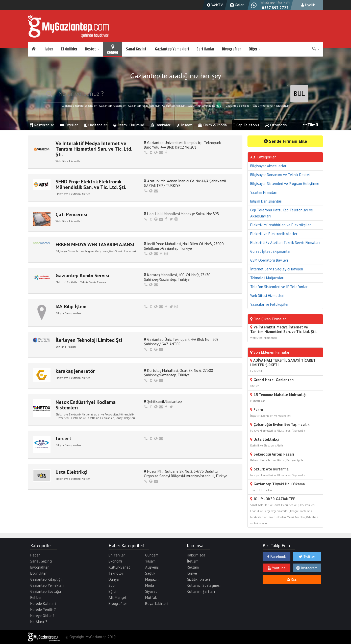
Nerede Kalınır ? (43, 604)
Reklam (193, 567)
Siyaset (151, 591)
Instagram (307, 568)
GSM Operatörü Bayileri (269, 260)
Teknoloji (116, 573)
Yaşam (150, 561)
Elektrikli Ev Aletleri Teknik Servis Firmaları (285, 243)
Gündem (152, 555)
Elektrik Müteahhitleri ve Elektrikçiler (281, 225)
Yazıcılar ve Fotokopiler (269, 304)
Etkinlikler (69, 49)
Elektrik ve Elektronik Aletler (274, 234)
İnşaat (184, 125)
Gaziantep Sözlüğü (46, 591)
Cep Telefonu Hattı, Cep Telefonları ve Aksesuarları (282, 213)
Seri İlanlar (205, 49)
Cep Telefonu (246, 125)
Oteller (69, 125)
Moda (150, 585)
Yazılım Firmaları (264, 192)
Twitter (307, 557)
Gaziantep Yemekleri (172, 49)
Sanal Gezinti (137, 49)
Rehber (113, 49)
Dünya (114, 579)
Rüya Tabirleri (156, 604)
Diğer (255, 49)
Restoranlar (42, 125)
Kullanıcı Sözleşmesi (204, 585)
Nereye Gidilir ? (42, 616)
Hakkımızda (196, 555)
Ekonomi (115, 561)
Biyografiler (232, 49)
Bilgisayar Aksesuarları (269, 166)
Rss (292, 579)
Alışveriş (152, 567)
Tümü (311, 125)
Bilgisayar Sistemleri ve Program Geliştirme (285, 184)
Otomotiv (276, 125)
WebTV (214, 5)
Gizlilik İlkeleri (198, 579)
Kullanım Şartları (201, 591)
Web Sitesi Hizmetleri (267, 296)
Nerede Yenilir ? (43, 610)
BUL (299, 93)
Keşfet (92, 49)
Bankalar (160, 125)
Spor (112, 585)
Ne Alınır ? (39, 622)
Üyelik (308, 5)
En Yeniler (117, 555)
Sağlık (150, 573)
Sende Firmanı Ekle (285, 141)
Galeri (236, 5)
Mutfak (151, 597)
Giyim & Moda (212, 125)
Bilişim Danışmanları (266, 201)
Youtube (277, 568)
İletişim (193, 561)
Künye (192, 573)
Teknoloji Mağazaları (267, 278)
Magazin (152, 579)
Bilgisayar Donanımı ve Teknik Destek (280, 175)
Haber (48, 49)
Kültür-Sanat (119, 567)
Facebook (277, 557)
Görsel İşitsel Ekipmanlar (270, 251)
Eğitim (114, 591)
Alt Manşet (118, 597)
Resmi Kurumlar (129, 125)
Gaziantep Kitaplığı (46, 579)
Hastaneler (96, 125)
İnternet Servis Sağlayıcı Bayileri (277, 269)
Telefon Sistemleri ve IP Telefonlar (279, 287)
